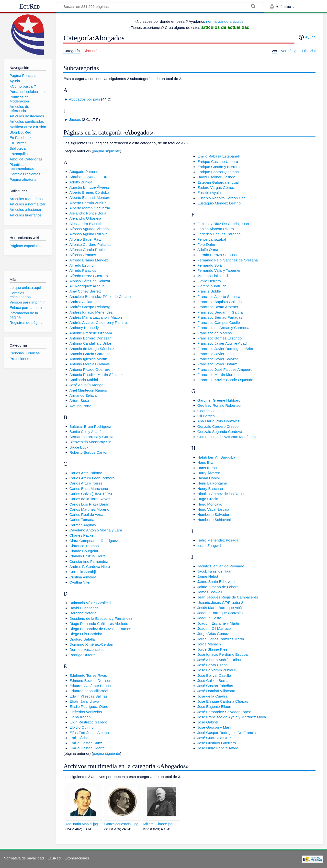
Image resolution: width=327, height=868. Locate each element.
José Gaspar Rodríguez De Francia (227, 733)
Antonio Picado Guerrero (90, 369)
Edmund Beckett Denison (90, 681)
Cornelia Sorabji (83, 572)
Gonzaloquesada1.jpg (121, 824)
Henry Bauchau (210, 489)
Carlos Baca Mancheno (89, 489)
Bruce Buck (79, 447)
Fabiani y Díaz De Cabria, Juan (223, 224)
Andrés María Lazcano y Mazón (96, 317)
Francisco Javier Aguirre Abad (222, 343)
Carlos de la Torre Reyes (90, 499)
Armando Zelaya (83, 395)
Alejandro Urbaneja (85, 218)
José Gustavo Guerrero (217, 743)
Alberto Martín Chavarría (90, 208)
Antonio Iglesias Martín (88, 359)
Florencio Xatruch (212, 286)
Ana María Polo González (219, 421)
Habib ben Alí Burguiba (216, 457)
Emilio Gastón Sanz (86, 743)
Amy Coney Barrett (85, 291)
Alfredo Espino (82, 265)
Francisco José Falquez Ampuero (225, 369)
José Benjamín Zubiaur (216, 670)
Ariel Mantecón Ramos (88, 390)
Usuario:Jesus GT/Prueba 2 (220, 603)
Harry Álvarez (209, 473)
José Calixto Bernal (213, 681)
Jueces (75, 119)
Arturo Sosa (79, 400)
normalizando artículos (225, 21)
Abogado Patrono (84, 172)
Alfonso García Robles (88, 250)
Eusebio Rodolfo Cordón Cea (222, 198)
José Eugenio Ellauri (214, 706)
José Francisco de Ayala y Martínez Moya (232, 717)
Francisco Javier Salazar (218, 359)
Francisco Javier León (216, 354)
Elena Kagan (80, 717)
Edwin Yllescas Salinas (89, 696)
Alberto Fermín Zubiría (88, 203)
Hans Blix (205, 462)
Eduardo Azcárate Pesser (90, 686)
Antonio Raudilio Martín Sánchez (96, 375)
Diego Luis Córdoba (86, 634)
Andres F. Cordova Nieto (90, 567)
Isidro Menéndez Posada (218, 540)
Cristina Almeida (83, 577)
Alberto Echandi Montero (90, 197)
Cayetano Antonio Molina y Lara (96, 530)
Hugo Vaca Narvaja (213, 509)
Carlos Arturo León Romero (92, 478)
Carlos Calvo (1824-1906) (91, 494)
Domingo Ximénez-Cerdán (91, 644)
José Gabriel (208, 722)
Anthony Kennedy (84, 328)
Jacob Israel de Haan (215, 571)
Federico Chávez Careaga (219, 234)
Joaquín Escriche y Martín (219, 623)
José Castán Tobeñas (215, 686)
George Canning (211, 411)
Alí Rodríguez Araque (87, 286)
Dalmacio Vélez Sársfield (90, 603)
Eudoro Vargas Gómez (216, 187)
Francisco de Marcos (215, 333)
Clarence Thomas (84, 546)
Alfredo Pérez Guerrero (89, 276)
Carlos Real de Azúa (86, 514)
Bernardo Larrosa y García (91, 437)
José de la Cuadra (212, 696)
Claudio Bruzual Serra (88, 556)
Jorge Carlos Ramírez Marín (221, 639)
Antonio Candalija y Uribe (90, 343)
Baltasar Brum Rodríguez (90, 426)
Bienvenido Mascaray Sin (90, 442)
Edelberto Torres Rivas (88, 675)
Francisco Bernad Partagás (220, 317)
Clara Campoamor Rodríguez (94, 541)
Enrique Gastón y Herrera (219, 167)
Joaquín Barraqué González (220, 613)
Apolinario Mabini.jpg (81, 824)
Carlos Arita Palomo (86, 473)
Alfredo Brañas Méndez (89, 260)
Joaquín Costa (209, 618)
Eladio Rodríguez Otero (89, 706)
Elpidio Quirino (82, 727)
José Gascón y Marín (215, 727)
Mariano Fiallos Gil (213, 276)
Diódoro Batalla (82, 639)
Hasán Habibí (209, 478)
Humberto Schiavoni (214, 520)
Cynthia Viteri (80, 582)
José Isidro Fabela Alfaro (218, 748)
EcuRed (30, 6)
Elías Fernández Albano (89, 733)
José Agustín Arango (86, 385)
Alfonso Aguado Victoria (89, 229)
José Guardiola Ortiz (214, 738)
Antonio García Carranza (90, 354)
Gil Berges (206, 416)
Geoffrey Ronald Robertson (220, 405)
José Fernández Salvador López (224, 712)
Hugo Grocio (208, 499)
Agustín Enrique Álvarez (89, 187)
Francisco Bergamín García (220, 312)
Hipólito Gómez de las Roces (221, 494)
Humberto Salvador (213, 514)
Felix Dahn (206, 244)
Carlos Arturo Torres (86, 483)
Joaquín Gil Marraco (214, 628)
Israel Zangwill (209, 546)
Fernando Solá (210, 265)
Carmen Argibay (83, 525)
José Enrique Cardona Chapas (223, 701)
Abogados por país (85, 99)
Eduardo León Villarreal (89, 691)
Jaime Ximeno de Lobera (218, 587)
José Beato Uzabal (213, 665)
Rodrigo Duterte (83, 655)
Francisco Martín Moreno (218, 375)
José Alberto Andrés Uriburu (220, 660)
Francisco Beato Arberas (218, 307)
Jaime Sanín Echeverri (216, 581)
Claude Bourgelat (84, 551)
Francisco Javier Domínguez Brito (225, 349)
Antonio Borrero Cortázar (90, 338)
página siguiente (107, 151)
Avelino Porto (80, 406)
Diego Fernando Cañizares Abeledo (99, 624)
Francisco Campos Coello (219, 322)
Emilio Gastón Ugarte (87, 748)
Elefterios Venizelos (86, 712)
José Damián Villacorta (216, 691)
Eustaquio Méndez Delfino (219, 203)
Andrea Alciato (81, 302)
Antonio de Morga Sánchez (92, 349)
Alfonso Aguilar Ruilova (89, 234)
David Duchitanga (84, 608)
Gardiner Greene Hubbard (219, 400)
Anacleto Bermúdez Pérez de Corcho (100, 297)
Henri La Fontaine (212, 483)
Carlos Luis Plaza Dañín (89, 504)
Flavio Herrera (209, 281)
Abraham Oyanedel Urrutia (92, 177)
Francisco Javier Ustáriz (217, 364)
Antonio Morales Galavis (90, 364)
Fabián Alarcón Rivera (216, 229)
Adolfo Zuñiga (81, 182)
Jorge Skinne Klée (212, 649)
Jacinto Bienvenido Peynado (221, 566)
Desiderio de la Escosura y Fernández (101, 618)
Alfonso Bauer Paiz (85, 239)
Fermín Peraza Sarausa (217, 255)
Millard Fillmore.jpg (158, 824)
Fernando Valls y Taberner (219, 270)
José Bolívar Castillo (214, 675)
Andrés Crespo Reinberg (90, 307)
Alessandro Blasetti (85, 224)
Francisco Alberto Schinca (219, 297)
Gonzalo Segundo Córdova (220, 432)
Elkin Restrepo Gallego (88, 722)
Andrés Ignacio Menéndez (91, 312)
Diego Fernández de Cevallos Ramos (100, 629)
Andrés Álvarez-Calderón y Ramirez (99, 322)
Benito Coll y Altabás (86, 432)
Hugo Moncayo (210, 504)
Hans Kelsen (208, 468)
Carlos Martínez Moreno (89, 509)
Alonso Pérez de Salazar (90, 281)
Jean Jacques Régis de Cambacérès (228, 597)
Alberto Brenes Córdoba (89, 192)
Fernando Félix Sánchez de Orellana (228, 260)
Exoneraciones (77, 858)
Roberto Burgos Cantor (89, 452)
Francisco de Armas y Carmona (223, 328)
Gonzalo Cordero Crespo (218, 426)
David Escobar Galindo (216, 177)
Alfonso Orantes (83, 255)
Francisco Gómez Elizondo (220, 338)
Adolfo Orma (208, 250)
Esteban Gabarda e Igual (218, 182)
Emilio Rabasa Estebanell (219, 156)
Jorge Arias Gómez (213, 634)
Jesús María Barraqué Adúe (220, 608)
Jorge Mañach (209, 644)
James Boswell (210, 592)
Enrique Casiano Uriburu (218, 162)
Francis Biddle (209, 291)
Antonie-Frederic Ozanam (91, 333)
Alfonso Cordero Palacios (90, 244)
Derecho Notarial (83, 613)
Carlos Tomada (82, 520)
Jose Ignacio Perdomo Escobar (223, 654)
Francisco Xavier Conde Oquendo (225, 380)
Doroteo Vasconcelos (87, 649)
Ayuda (310, 37)
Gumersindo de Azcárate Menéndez (227, 437)
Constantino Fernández (89, 561)
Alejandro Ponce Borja (88, 213)
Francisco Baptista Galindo (220, 302)
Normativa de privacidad (24, 858)
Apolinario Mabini (84, 380)
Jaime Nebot (208, 576)
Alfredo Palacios (83, 270)
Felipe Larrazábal (212, 239)
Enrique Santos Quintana (218, 172)
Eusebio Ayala (209, 193)
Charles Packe (82, 535)
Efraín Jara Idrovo (84, 701)
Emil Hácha (79, 738)
